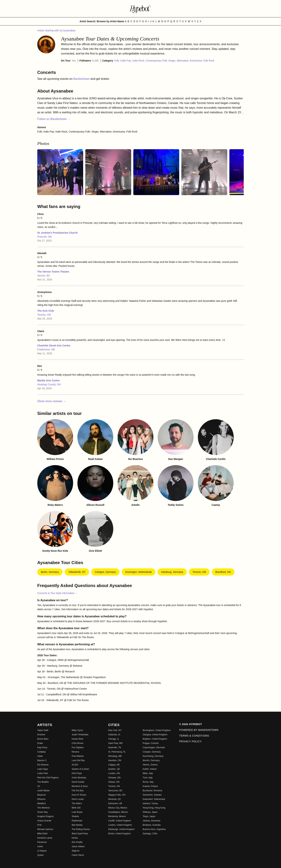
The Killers (77, 803)
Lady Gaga (43, 769)
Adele (40, 756)
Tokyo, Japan (149, 816)
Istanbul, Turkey (150, 803)
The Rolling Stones (81, 829)
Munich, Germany (151, 760)
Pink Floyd (77, 773)
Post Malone (78, 756)
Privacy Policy (190, 741)
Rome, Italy (148, 782)
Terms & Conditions (194, 736)
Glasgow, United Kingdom (155, 735)
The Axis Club (46, 311)
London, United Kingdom (120, 825)
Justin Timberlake (80, 735)
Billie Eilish (42, 834)
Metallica (41, 803)
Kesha (75, 838)
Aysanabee (69, 30)
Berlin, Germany (50, 572)
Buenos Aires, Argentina (154, 829)
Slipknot (76, 851)
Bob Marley (77, 825)
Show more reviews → (52, 401)
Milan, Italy (148, 773)
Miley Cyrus (77, 730)
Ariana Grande (44, 821)
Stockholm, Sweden (152, 795)
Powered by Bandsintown (199, 730)
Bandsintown (82, 79)
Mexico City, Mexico (118, 808)
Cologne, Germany (105, 572)
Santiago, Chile (150, 834)
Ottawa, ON (114, 782)
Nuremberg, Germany (153, 756)
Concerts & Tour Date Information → (57, 593)
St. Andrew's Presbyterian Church (57, 233)
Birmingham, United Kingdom (157, 730)
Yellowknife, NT (77, 572)
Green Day (42, 812)
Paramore (42, 842)
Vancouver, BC (115, 791)
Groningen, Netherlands (139, 572)
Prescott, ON (44, 237)
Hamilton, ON (115, 760)
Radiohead (77, 821)
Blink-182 (76, 808)
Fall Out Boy (78, 791)
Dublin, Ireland (150, 769)
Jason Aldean (78, 846)
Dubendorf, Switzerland (154, 799)
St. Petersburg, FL (117, 752)
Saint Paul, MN (115, 743)
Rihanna (41, 799)
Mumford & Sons (80, 786)
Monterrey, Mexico (117, 816)
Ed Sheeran (43, 765)
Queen (41, 855)
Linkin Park (43, 773)
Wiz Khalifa (77, 842)
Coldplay (41, 752)
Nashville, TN (115, 748)
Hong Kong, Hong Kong (154, 808)
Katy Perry (42, 748)
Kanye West (77, 739)
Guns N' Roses (79, 795)
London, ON (114, 773)
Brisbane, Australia (152, 825)
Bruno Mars (43, 739)
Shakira (75, 816)
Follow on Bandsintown (54, 119)
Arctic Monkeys (79, 778)
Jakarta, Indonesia (151, 821)
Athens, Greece (150, 765)
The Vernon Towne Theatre (53, 272)
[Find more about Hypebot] (140, 9)
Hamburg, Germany (172, 572)
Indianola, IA (114, 735)
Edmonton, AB (115, 803)
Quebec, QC (114, 769)
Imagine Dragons (45, 816)
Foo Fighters (78, 748)
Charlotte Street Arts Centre (54, 346)
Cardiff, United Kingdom (120, 821)
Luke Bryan (77, 812)
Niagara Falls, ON (117, 795)
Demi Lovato (78, 799)
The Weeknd (43, 808)
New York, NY (115, 730)
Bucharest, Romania (152, 791)
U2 (39, 786)
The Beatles (43, 782)
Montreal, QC (115, 799)
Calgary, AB (114, 765)
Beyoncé (41, 795)
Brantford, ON (223, 572)
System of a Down (80, 769)
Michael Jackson (45, 829)
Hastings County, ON (49, 384)
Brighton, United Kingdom (155, 739)
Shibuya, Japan (150, 812)
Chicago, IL (114, 739)
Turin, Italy (148, 778)
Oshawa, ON (114, 778)
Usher (40, 846)
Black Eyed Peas (80, 834)
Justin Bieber (43, 791)
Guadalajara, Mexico (118, 812)
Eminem (41, 735)
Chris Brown (78, 743)
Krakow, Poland (150, 786)
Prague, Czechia (151, 743)
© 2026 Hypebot (191, 724)
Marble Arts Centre (48, 380)
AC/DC (75, 765)
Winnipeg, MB (115, 756)
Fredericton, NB (46, 349)
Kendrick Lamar (45, 838)
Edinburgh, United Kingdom (121, 829)
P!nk (39, 825)
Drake (40, 743)
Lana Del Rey (78, 760)
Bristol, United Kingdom (119, 834)
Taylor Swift (43, 730)
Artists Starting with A (49, 30)
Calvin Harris (78, 855)
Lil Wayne (42, 851)
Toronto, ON (44, 315)
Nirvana (75, 752)
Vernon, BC (44, 276)
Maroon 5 (42, 760)
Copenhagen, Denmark (154, 748)
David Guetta (78, 782)
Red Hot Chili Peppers (48, 778)
